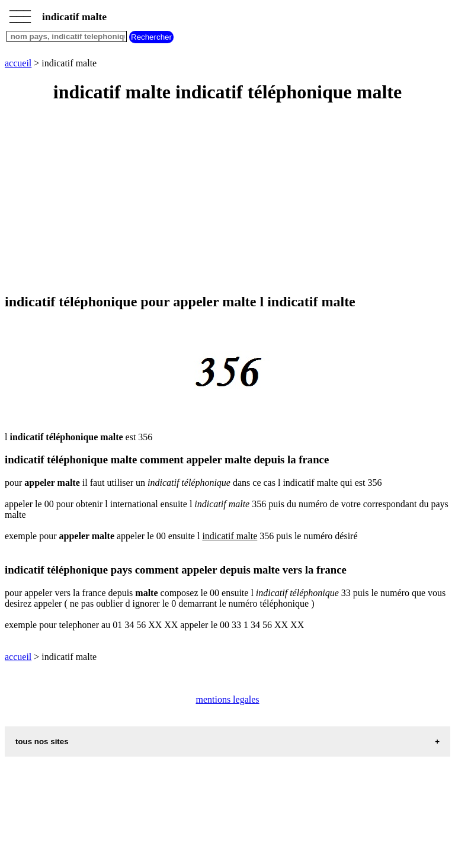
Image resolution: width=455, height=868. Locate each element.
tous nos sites (42, 742)
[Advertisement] (227, 199)
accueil (18, 63)
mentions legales (227, 699)
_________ (20, 13)
